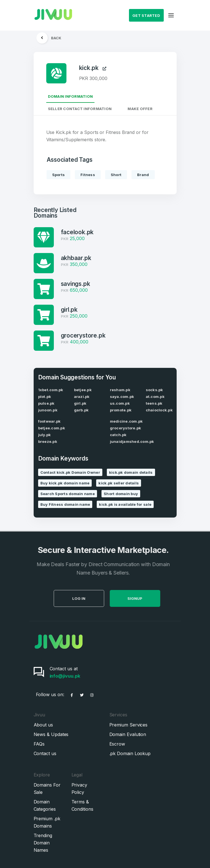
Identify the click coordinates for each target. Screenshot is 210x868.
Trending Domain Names (43, 843)
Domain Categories (45, 805)
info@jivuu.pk (65, 676)
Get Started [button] (146, 15)
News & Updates (51, 734)
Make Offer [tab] (140, 109)
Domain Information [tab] (71, 96)
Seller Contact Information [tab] (80, 109)
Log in (88, 598)
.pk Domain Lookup (130, 753)
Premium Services (129, 725)
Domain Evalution (128, 734)
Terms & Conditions (82, 805)
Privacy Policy (79, 789)
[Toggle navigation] (171, 15)
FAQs (39, 744)
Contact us (45, 753)
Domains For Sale (47, 789)
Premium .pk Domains (47, 822)
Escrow (117, 744)
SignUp (144, 598)
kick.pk (93, 68)
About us (43, 725)
